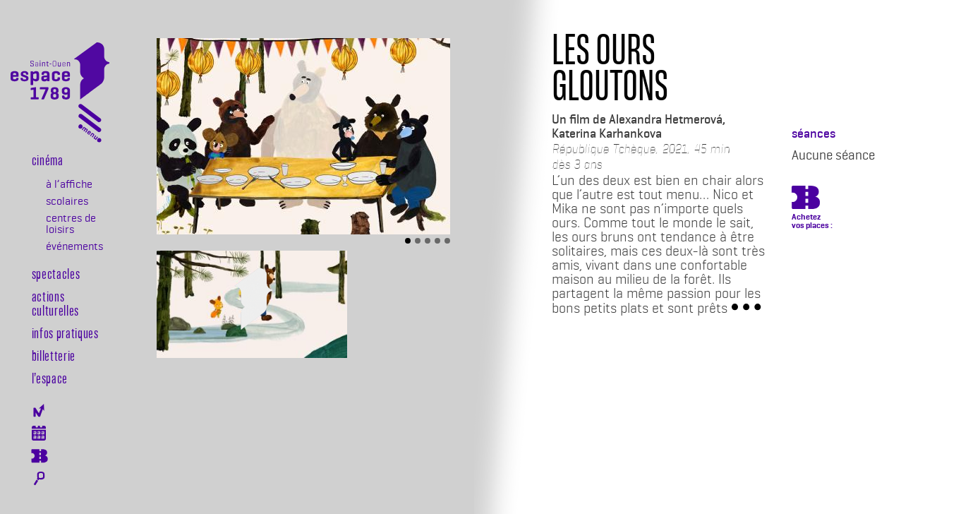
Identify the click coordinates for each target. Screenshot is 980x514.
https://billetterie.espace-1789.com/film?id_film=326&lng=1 (806, 200)
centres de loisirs (71, 224)
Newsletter (39, 411)
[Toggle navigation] (90, 126)
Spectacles (56, 273)
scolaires (67, 201)
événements (74, 246)
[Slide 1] (408, 241)
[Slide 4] (437, 241)
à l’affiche (69, 184)
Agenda (39, 433)
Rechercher (39, 479)
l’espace (50, 378)
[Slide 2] (418, 241)
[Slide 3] (428, 241)
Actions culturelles (55, 303)
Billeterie (39, 456)
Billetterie (54, 355)
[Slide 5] (447, 241)
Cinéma (48, 160)
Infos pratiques (65, 333)
